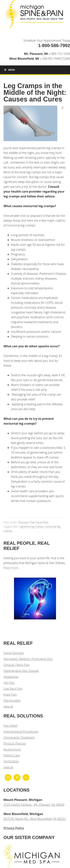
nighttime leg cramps (32, 527)
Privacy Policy (14, 828)
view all (8, 706)
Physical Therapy (15, 743)
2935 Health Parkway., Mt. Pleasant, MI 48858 (34, 805)
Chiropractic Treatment (19, 737)
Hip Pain (9, 683)
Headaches (11, 677)
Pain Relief (10, 726)
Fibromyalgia (12, 700)
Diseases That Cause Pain (33, 522)
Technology (11, 761)
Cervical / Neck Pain (17, 665)
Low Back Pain (13, 689)
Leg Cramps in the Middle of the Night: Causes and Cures (35, 92)
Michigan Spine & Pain (35, 15)
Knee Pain (10, 695)
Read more (11, 568)
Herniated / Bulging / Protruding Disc (28, 659)
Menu (10, 70)
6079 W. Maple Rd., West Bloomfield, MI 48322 (35, 819)
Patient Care (12, 755)
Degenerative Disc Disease (21, 671)
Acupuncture (12, 749)
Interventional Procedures (21, 732)
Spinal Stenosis (14, 653)
